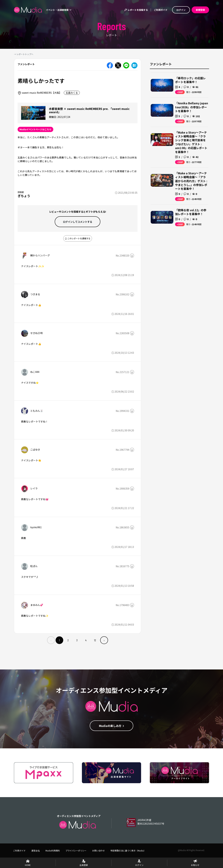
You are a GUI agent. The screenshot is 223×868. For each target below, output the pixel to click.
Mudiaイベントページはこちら (35, 129)
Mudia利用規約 (53, 850)
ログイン (181, 10)
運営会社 (36, 850)
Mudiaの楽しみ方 (112, 726)
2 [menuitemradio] (68, 640)
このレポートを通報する (78, 238)
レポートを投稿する (136, 10)
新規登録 (200, 10)
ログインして (78, 222)
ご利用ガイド (161, 10)
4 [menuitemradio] (86, 640)
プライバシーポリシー (76, 850)
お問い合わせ (98, 850)
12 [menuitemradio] (95, 640)
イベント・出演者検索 (59, 10)
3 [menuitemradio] (77, 640)
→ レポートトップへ (24, 54)
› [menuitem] (104, 640)
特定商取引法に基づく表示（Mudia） (128, 850)
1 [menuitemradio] (59, 640)
